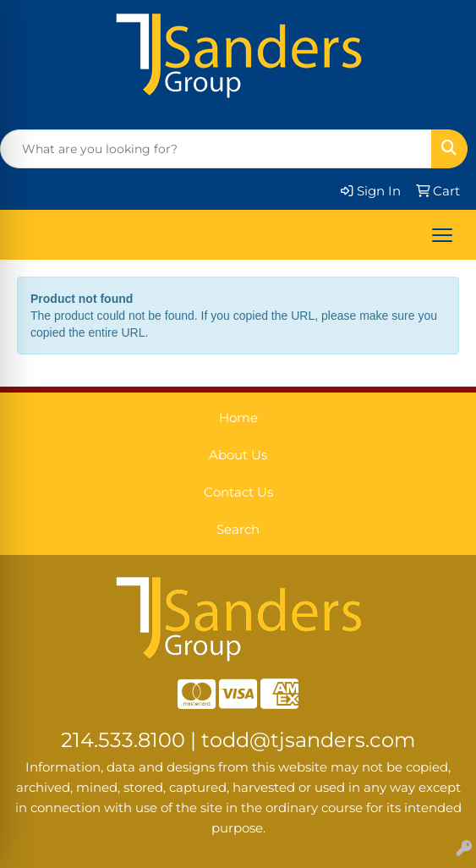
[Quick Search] (216, 149)
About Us (238, 455)
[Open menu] (442, 235)
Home (238, 418)
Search (238, 530)
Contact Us (238, 492)
